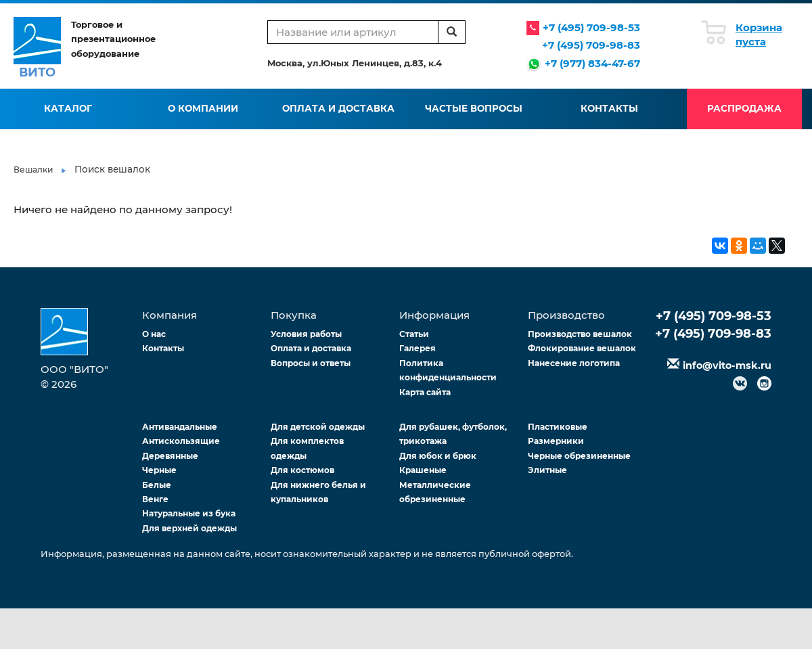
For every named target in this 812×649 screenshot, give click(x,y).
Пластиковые (558, 427)
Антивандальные (180, 427)
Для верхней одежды (189, 528)
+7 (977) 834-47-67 (592, 63)
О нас (154, 334)
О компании (203, 108)
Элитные (547, 470)
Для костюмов (302, 470)
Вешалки (33, 170)
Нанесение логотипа (574, 363)
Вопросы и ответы (311, 363)
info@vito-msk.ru (727, 365)
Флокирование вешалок (582, 348)
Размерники (556, 441)
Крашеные (423, 470)
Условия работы (306, 334)
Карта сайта (425, 392)
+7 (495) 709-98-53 (591, 27)
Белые (157, 485)
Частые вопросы (474, 108)
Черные (159, 470)
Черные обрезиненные (579, 456)
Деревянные (170, 456)
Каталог (68, 108)
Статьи (414, 334)
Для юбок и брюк (438, 456)
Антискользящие (181, 441)
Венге (155, 499)
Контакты (609, 108)
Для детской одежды (318, 427)
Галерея (418, 348)
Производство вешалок (580, 334)
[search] (452, 32)
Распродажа (744, 108)
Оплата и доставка (338, 108)
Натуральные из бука (189, 513)
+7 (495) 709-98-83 (591, 45)
